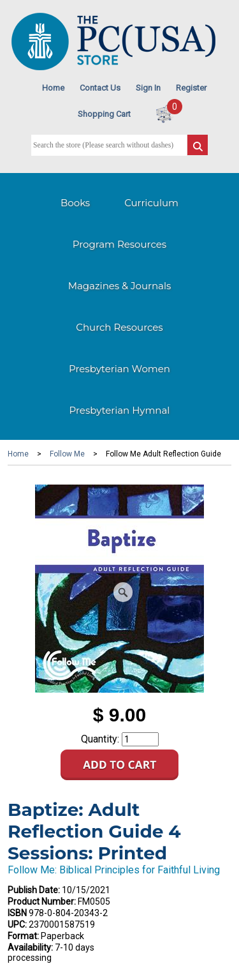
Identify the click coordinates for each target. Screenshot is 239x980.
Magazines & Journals (120, 286)
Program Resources (119, 244)
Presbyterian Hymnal (120, 410)
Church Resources (119, 327)
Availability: (30, 947)
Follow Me (67, 454)
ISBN (17, 913)
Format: (23, 936)
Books (75, 203)
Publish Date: (34, 890)
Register (191, 88)
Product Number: (42, 901)
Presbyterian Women (119, 369)
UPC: (17, 924)
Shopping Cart (104, 114)
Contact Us (100, 88)
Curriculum (151, 203)
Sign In (148, 88)
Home (53, 88)
